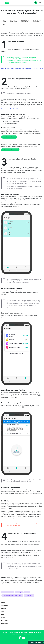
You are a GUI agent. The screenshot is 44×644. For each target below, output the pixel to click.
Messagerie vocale (8, 592)
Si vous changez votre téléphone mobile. (37, 22)
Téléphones (22, 605)
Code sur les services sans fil (34, 632)
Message (19, 592)
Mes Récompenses (23, 632)
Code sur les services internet (25, 634)
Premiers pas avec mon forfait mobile (12, 595)
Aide (22, 615)
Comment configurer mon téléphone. (14, 22)
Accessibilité (15, 634)
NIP (27, 592)
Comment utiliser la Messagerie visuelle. (25, 22)
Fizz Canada (22, 621)
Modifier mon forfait (9, 137)
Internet (22, 609)
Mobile (22, 602)
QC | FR (40, 3)
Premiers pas (29, 595)
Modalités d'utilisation (8, 632)
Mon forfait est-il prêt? (5, 22)
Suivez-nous (22, 624)
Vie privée (16, 632)
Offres (22, 618)
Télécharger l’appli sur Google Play (11, 109)
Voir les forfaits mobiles (10, 150)
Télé (22, 612)
